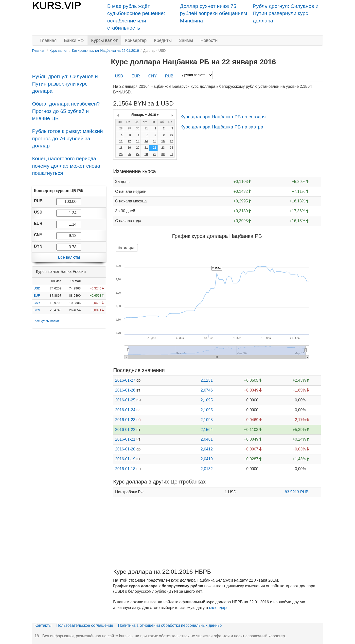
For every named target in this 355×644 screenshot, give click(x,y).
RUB (169, 76)
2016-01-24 (125, 410)
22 (154, 148)
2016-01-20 (125, 449)
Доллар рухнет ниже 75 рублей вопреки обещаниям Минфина (213, 13)
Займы (186, 40)
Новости (209, 40)
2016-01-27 (125, 380)
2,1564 (207, 430)
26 (129, 154)
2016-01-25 (125, 400)
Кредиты (163, 40)
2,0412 (207, 449)
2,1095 (207, 400)
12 (129, 141)
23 (163, 148)
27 (138, 154)
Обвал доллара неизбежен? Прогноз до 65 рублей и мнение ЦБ (66, 111)
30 (138, 128)
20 (138, 148)
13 (138, 141)
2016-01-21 (125, 439)
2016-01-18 (125, 469)
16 (163, 141)
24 (171, 148)
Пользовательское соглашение (85, 625)
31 (146, 128)
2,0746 (207, 390)
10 (171, 135)
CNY (37, 303)
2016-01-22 (125, 430)
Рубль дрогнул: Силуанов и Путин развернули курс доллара (286, 13)
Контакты (43, 625)
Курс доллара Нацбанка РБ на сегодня (223, 117)
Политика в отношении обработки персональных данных (170, 625)
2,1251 (207, 380)
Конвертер (136, 40)
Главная (48, 40)
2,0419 (207, 459)
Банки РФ (74, 40)
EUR (37, 295)
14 (146, 141)
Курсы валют (104, 40)
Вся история (127, 248)
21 (146, 148)
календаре (219, 608)
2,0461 (207, 439)
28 (121, 128)
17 (171, 141)
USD (37, 288)
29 (129, 128)
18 (121, 148)
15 (154, 141)
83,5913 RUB (297, 492)
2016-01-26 (125, 390)
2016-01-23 (125, 420)
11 (121, 141)
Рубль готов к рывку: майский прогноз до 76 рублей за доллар (67, 138)
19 (129, 148)
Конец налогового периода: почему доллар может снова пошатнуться (66, 166)
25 (121, 154)
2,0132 (207, 469)
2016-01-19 (125, 459)
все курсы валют (47, 321)
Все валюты (69, 257)
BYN (37, 310)
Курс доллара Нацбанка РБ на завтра (222, 127)
